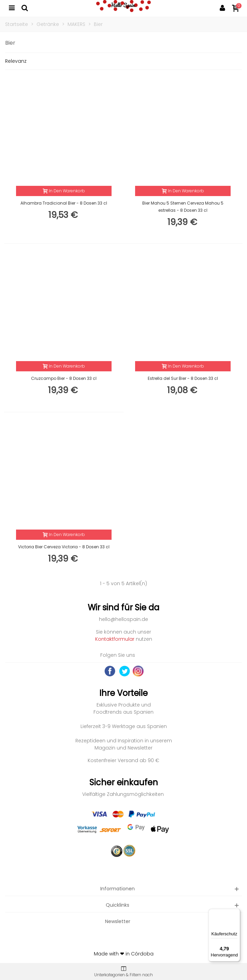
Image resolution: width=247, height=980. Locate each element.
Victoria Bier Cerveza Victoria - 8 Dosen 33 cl (64, 547)
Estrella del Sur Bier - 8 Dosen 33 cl (183, 378)
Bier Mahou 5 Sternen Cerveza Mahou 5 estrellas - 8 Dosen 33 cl (183, 207)
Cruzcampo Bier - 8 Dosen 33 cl (64, 378)
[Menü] (236, 913)
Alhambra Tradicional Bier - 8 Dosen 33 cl (64, 203)
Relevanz (16, 61)
